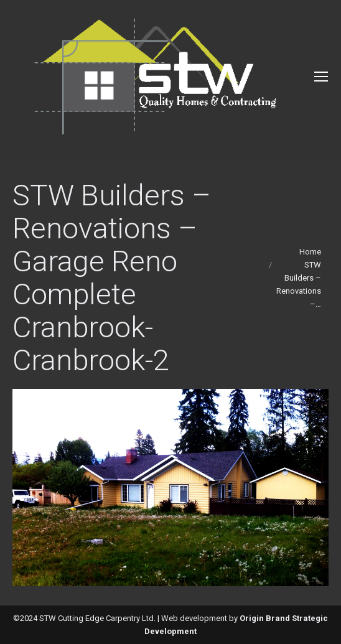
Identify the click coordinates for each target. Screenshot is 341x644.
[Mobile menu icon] (321, 77)
